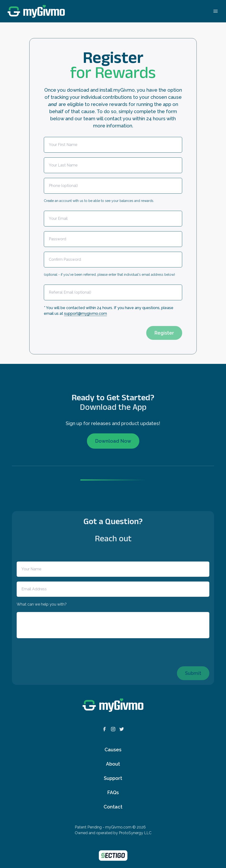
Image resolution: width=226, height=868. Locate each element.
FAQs (113, 793)
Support (113, 778)
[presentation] (80, 331)
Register (164, 333)
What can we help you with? (42, 604)
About (113, 764)
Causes (113, 750)
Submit (193, 673)
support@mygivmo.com (85, 314)
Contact (113, 807)
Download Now (113, 441)
